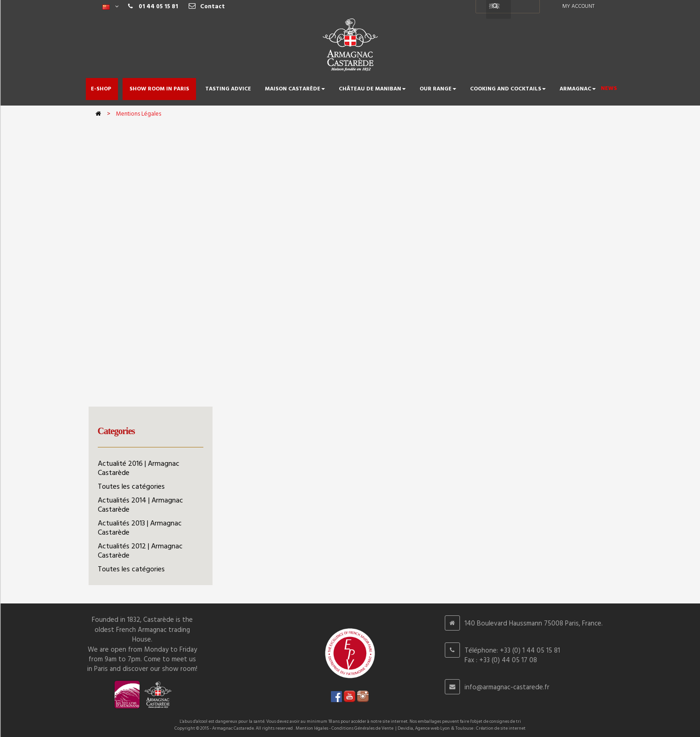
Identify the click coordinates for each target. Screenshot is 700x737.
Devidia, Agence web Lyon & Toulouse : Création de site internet (462, 728)
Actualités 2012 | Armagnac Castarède (140, 551)
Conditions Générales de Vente (362, 728)
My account (578, 6)
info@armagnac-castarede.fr (507, 687)
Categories (116, 431)
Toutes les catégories (131, 487)
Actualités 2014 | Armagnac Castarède (140, 505)
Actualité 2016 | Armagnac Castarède (139, 469)
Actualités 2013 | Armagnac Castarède (140, 528)
